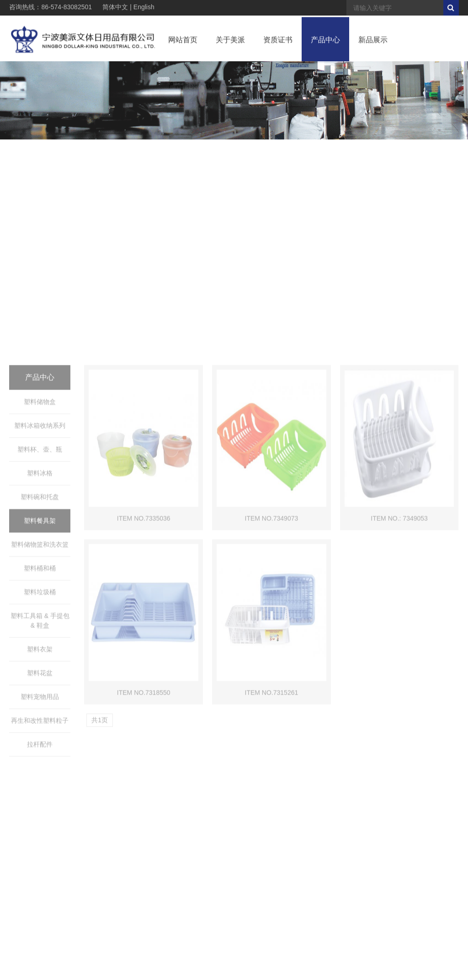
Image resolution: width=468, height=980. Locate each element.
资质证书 (278, 43)
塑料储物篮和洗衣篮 (40, 677)
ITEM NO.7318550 (144, 825)
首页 (382, 161)
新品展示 (373, 43)
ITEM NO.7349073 (272, 651)
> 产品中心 (404, 161)
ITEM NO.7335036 (144, 651)
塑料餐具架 (40, 653)
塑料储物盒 (40, 535)
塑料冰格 (40, 606)
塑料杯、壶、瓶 (40, 582)
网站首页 (183, 43)
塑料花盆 (40, 806)
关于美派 (230, 43)
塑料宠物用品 (40, 830)
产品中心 (325, 43)
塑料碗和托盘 (40, 630)
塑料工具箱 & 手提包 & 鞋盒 (40, 753)
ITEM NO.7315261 (272, 825)
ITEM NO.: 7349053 (399, 651)
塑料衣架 (40, 782)
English (144, 7)
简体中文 (115, 7)
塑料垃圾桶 (40, 725)
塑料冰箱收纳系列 (40, 558)
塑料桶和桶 (40, 701)
